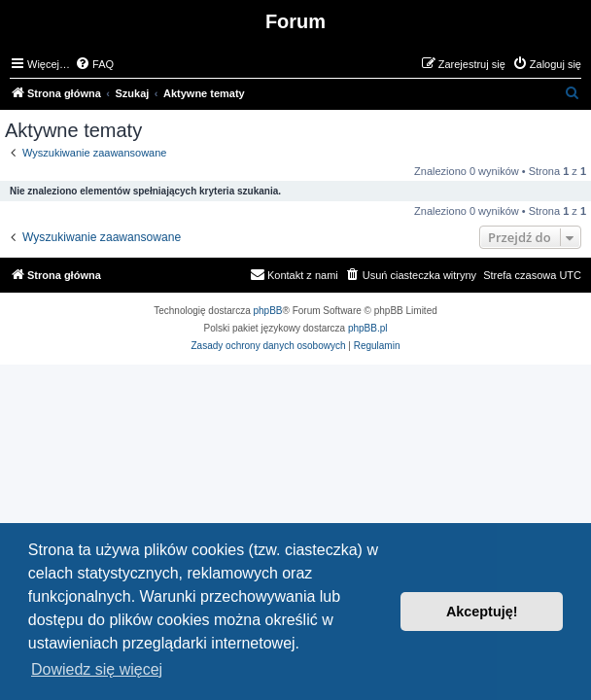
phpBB (268, 311)
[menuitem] (94, 64)
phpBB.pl (368, 328)
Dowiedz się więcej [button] (97, 669)
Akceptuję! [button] (482, 612)
